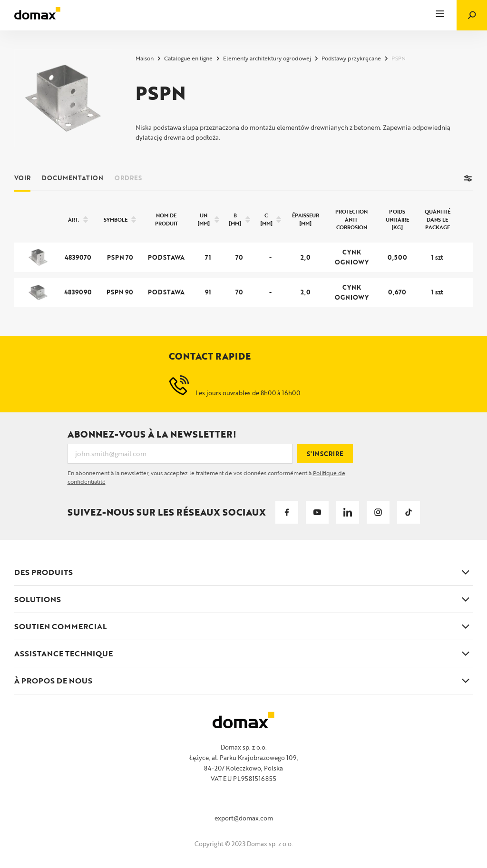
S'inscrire (325, 454)
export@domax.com (244, 818)
